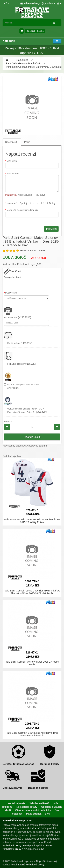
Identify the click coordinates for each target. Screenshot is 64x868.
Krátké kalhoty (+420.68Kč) (20, 343)
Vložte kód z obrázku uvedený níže (23, 210)
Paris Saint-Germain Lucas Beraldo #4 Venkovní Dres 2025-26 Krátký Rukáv (32, 521)
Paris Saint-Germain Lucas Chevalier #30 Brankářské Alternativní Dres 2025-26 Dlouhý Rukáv (32, 592)
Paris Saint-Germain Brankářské (23, 63)
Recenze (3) (12, 142)
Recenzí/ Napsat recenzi (33, 250)
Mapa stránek (34, 814)
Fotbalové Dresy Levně (16, 846)
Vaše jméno (12, 161)
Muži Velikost (11, 293)
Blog (48, 814)
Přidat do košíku (32, 437)
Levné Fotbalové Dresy (31, 865)
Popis (27, 142)
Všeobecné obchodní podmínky (33, 810)
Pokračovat (51, 229)
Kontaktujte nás (16, 803)
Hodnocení (12, 203)
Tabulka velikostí (39, 803)
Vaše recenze (13, 174)
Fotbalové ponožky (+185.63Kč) (22, 364)
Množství (8, 422)
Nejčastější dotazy (27, 807)
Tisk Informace (11, 317)
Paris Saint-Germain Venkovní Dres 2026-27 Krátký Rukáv (32, 663)
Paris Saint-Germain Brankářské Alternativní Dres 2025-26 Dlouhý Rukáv (32, 734)
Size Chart (12, 271)
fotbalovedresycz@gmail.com (38, 3)
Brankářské (22, 60)
